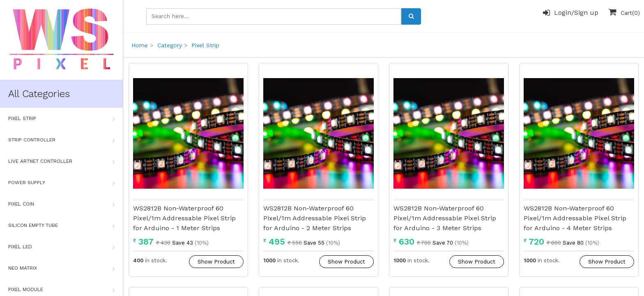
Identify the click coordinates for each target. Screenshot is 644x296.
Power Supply (61, 183)
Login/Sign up (571, 13)
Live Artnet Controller (61, 162)
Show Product (216, 262)
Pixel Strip (61, 119)
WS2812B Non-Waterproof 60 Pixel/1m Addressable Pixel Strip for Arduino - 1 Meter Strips (184, 218)
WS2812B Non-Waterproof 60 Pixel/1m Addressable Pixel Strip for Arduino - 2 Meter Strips (315, 218)
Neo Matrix (61, 268)
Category (170, 45)
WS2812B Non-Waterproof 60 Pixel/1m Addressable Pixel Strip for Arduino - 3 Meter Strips (445, 218)
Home (140, 45)
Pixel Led (61, 247)
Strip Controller (61, 140)
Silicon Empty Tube (61, 226)
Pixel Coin (61, 204)
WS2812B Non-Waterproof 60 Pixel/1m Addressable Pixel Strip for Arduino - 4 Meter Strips (575, 218)
